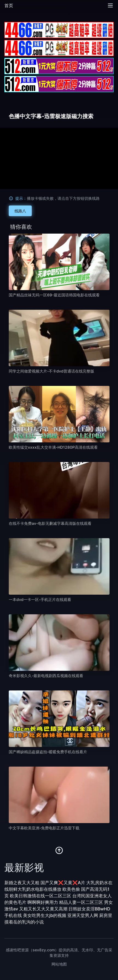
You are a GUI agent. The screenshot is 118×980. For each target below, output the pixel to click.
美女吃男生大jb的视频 (45, 915)
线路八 (20, 211)
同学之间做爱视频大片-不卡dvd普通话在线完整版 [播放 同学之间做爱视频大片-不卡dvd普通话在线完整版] (51, 371)
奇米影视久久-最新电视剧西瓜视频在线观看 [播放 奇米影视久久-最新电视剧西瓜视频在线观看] (46, 676)
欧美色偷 (71, 889)
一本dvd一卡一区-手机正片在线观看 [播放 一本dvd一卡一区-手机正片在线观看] (40, 599)
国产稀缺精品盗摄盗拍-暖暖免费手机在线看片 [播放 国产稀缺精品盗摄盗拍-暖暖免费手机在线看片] (48, 752)
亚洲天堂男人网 (83, 915)
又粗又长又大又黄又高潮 (43, 909)
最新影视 (24, 868)
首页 (9, 5)
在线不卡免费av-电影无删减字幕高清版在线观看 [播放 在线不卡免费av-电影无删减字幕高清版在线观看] (50, 523)
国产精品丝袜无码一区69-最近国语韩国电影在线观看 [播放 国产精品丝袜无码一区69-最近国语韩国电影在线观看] (54, 295)
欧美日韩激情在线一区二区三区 (41, 896)
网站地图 (59, 964)
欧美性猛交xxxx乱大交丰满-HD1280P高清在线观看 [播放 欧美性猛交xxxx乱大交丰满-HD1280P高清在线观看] (53, 447)
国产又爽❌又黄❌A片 (63, 883)
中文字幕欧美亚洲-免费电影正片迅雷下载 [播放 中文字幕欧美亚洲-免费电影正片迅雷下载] (44, 828)
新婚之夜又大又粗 (22, 883)
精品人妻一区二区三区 (81, 902)
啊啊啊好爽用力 (43, 902)
